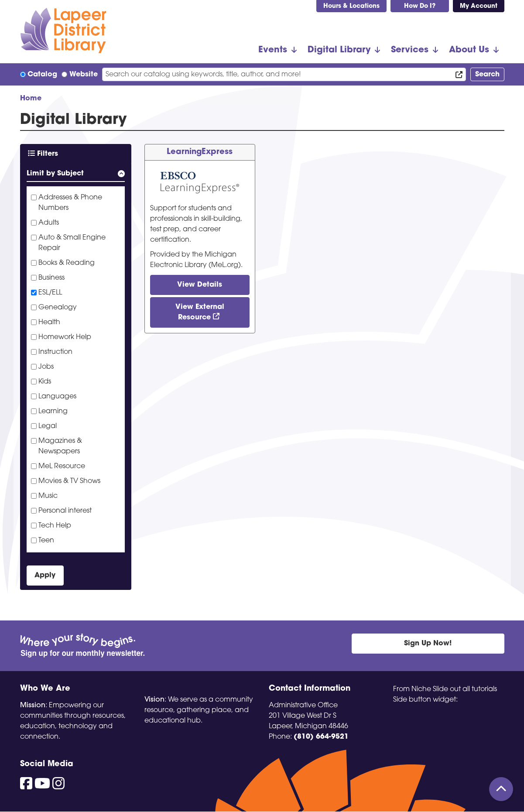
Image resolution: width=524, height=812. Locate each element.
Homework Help (65, 337)
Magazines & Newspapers (60, 446)
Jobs (46, 367)
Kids (45, 382)
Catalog (42, 75)
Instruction (55, 352)
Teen (46, 541)
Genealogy (58, 308)
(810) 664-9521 (321, 737)
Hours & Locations (351, 6)
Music (48, 496)
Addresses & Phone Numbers (70, 203)
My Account (479, 6)
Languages (57, 397)
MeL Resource (62, 466)
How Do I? (420, 6)
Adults (49, 223)
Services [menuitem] (410, 50)
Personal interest (65, 511)
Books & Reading (67, 263)
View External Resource (200, 312)
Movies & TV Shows (69, 481)
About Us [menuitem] (469, 50)
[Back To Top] (501, 789)
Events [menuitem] (273, 50)
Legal (48, 426)
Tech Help (55, 526)
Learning (53, 411)
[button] (76, 175)
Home (31, 99)
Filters (43, 154)
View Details (200, 285)
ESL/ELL (50, 293)
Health (49, 322)
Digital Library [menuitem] (339, 50)
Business (51, 278)
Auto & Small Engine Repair (72, 243)
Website (84, 75)
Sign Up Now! (428, 644)
